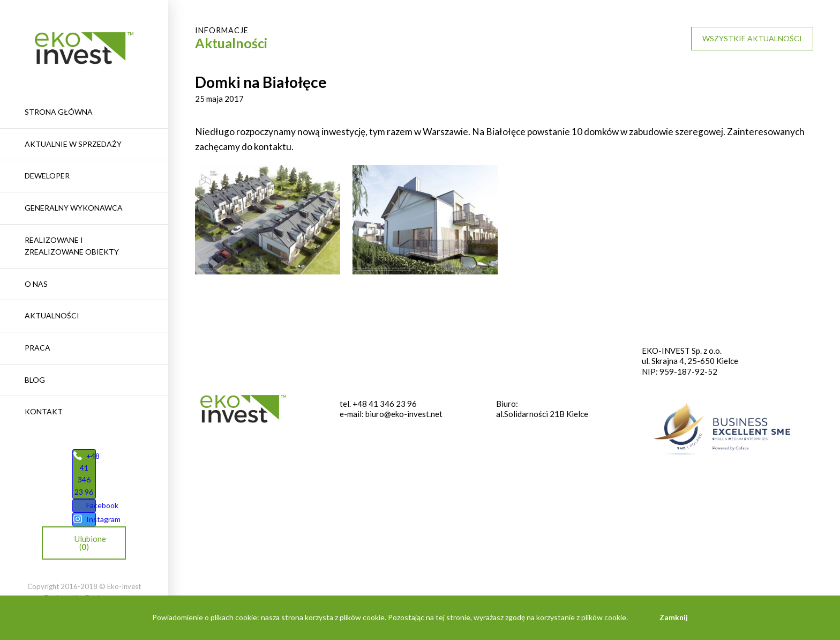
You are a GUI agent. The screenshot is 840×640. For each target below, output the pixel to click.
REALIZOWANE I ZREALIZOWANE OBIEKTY (72, 246)
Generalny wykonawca (74, 208)
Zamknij (674, 617)
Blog (35, 380)
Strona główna (59, 112)
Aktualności (52, 315)
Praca (37, 348)
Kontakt (44, 411)
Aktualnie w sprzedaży (73, 144)
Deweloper (47, 176)
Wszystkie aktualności (752, 38)
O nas (36, 284)
